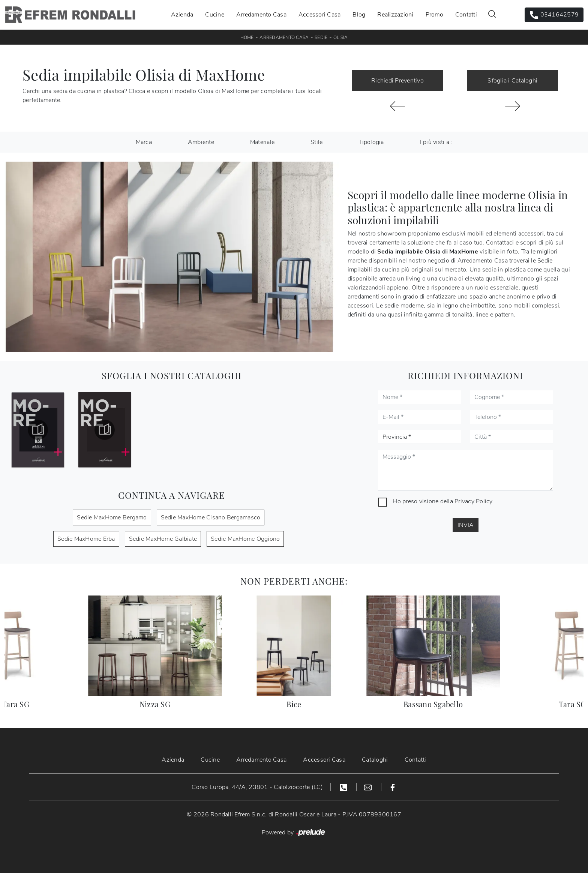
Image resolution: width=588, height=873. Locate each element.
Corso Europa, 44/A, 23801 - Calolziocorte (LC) (257, 787)
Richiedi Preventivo (397, 81)
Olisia (341, 37)
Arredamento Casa (261, 15)
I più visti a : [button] (436, 142)
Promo (434, 15)
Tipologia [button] (371, 142)
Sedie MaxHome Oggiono (245, 539)
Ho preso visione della (442, 501)
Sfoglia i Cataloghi (512, 81)
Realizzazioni (395, 15)
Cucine (215, 15)
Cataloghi (375, 760)
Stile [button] (316, 142)
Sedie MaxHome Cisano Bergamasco (211, 517)
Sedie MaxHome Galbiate (163, 539)
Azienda (182, 15)
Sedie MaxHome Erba (86, 539)
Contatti (466, 15)
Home (247, 37)
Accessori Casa (320, 15)
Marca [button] (144, 142)
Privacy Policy (474, 501)
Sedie (321, 37)
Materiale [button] (262, 142)
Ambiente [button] (201, 142)
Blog (359, 15)
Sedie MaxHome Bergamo (112, 517)
